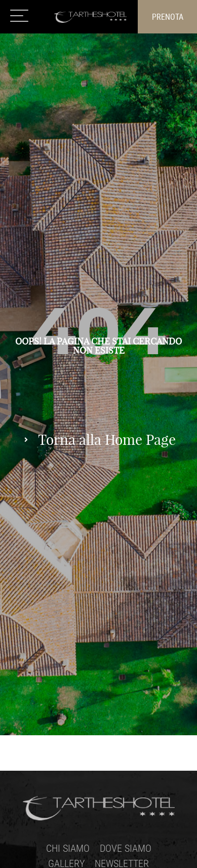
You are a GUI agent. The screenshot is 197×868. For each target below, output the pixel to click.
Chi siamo (68, 848)
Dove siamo (126, 848)
